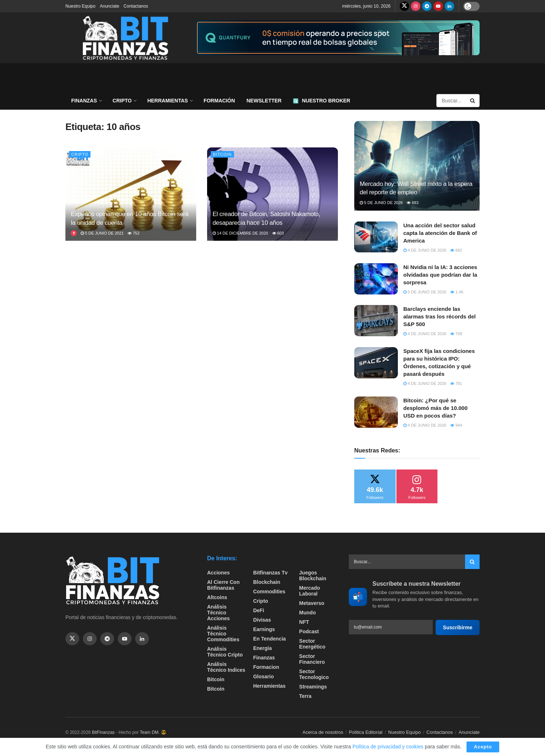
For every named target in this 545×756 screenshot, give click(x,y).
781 (456, 383)
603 (278, 233)
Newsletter (264, 101)
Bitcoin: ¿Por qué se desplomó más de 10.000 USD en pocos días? (435, 408)
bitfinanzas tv (271, 573)
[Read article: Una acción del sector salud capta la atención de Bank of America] (376, 237)
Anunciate (110, 6)
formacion (266, 667)
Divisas (262, 620)
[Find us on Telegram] (427, 6)
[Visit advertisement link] (338, 38)
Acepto (483, 747)
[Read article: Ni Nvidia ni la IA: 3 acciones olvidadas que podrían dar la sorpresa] (376, 279)
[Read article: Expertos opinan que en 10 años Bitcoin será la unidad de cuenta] (131, 194)
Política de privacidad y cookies (389, 747)
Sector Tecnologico (314, 674)
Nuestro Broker (322, 101)
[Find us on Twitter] (404, 6)
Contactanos (136, 6)
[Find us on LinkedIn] (449, 6)
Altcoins (217, 597)
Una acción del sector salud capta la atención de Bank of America (440, 233)
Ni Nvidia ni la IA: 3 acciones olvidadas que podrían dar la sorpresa (440, 275)
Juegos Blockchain (313, 576)
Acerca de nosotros (323, 732)
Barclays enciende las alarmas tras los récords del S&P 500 (439, 316)
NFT (304, 622)
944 (456, 425)
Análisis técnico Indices (226, 667)
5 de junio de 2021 (102, 233)
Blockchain (267, 582)
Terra (305, 696)
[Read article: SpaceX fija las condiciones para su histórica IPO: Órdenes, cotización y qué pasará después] (376, 363)
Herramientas (167, 101)
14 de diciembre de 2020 (240, 233)
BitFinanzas (103, 732)
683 (412, 203)
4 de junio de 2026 (425, 250)
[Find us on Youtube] (438, 6)
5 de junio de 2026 (381, 203)
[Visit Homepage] (125, 38)
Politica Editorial (366, 732)
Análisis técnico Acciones (218, 613)
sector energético (312, 644)
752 (133, 233)
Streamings (313, 687)
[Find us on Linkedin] (142, 639)
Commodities (269, 592)
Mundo (307, 613)
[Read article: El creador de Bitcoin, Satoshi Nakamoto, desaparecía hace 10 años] (272, 194)
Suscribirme (458, 627)
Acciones (218, 573)
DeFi (259, 610)
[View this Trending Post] (74, 233)
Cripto (122, 101)
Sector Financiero (312, 659)
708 (456, 334)
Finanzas (84, 101)
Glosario (264, 676)
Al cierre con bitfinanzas (223, 585)
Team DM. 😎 (153, 732)
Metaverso (312, 603)
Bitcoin (222, 154)
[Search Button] (473, 101)
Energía (263, 648)
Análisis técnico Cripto (225, 652)
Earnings (264, 629)
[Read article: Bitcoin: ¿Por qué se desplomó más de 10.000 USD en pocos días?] (376, 412)
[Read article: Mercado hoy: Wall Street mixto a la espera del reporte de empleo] (417, 166)
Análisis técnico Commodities (223, 634)
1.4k (457, 292)
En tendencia (270, 639)
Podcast (309, 631)
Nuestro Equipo (80, 6)
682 (456, 250)
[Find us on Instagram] (416, 6)
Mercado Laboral (310, 591)
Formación (219, 101)
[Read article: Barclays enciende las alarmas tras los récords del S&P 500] (376, 321)
